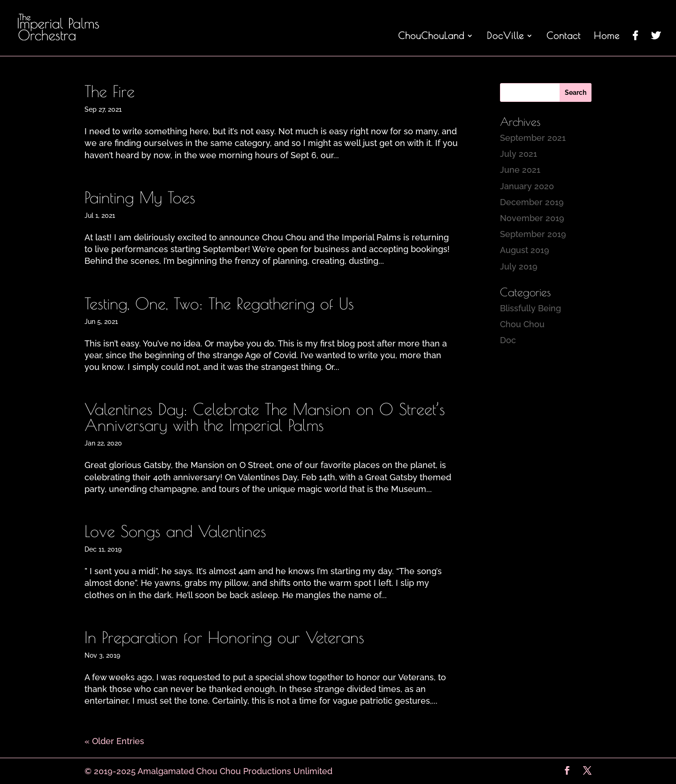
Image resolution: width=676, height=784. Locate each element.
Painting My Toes (140, 197)
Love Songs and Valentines (175, 531)
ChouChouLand (431, 37)
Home (607, 37)
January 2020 (527, 186)
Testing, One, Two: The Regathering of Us (219, 303)
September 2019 (533, 234)
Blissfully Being (530, 308)
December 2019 (532, 202)
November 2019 (532, 218)
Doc (508, 340)
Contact (564, 37)
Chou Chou (522, 324)
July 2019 (519, 266)
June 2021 (520, 170)
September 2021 (533, 138)
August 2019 (525, 250)
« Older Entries (114, 741)
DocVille (505, 37)
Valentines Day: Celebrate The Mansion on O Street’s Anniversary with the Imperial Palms (265, 417)
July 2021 (519, 154)
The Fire (110, 91)
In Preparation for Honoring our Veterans (224, 637)
